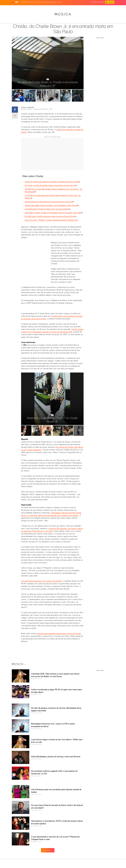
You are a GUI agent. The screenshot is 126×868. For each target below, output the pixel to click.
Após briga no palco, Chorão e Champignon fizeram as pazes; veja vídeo (53, 213)
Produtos (15, 7)
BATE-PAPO (33, 2)
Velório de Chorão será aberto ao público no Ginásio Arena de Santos (52, 182)
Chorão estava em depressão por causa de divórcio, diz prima (49, 202)
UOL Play (59, 2)
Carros (37, 7)
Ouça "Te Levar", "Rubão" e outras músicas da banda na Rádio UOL (51, 220)
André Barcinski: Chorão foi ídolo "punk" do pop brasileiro (47, 209)
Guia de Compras (111, 7)
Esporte (53, 7)
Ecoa (83, 7)
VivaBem (76, 7)
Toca (104, 7)
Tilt (80, 7)
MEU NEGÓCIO (40, 2)
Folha (48, 7)
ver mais (48, 850)
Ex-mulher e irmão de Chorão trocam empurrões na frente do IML (50, 185)
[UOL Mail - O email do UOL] (96, 2)
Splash (64, 7)
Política (31, 7)
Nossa (94, 7)
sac (91, 2)
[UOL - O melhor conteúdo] (15, 2)
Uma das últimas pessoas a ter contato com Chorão (41, 581)
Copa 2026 (59, 7)
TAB (97, 7)
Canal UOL (88, 7)
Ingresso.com (26, 2)
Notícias (26, 7)
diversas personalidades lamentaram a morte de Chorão (59, 633)
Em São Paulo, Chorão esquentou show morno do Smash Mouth (50, 216)
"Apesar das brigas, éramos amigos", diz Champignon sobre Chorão (51, 205)
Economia (43, 7)
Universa (70, 7)
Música (63, 14)
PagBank (54, 2)
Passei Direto (47, 2)
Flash (21, 7)
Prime (100, 7)
